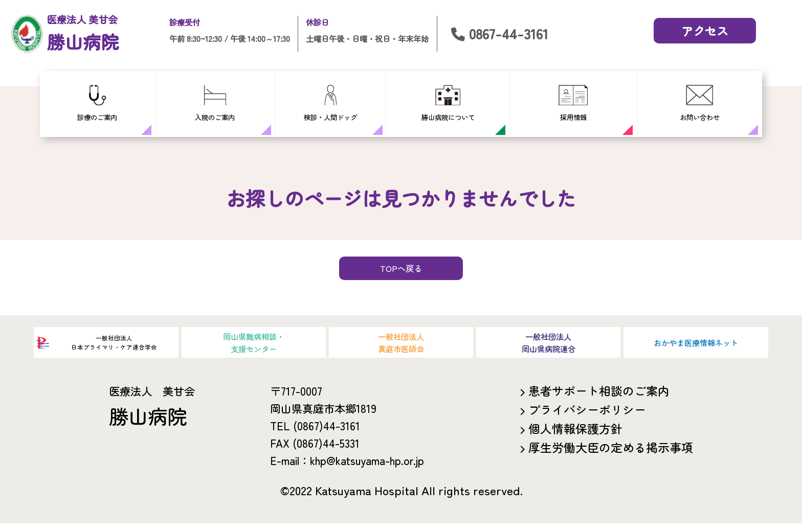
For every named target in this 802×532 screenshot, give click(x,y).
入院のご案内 (215, 103)
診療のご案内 (97, 103)
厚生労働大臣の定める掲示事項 (611, 456)
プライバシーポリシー (587, 418)
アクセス (705, 31)
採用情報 (573, 103)
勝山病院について (448, 103)
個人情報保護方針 (575, 437)
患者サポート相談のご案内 (599, 399)
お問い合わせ (700, 103)
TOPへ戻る (401, 276)
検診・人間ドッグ (330, 103)
